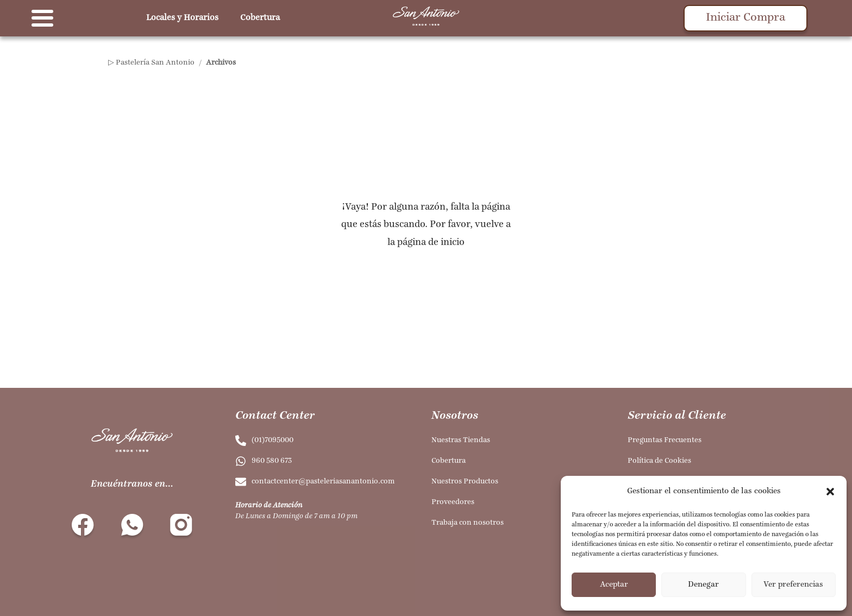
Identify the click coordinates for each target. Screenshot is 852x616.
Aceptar (614, 585)
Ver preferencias (793, 585)
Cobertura (260, 18)
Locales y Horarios (182, 18)
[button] (830, 492)
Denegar (703, 585)
